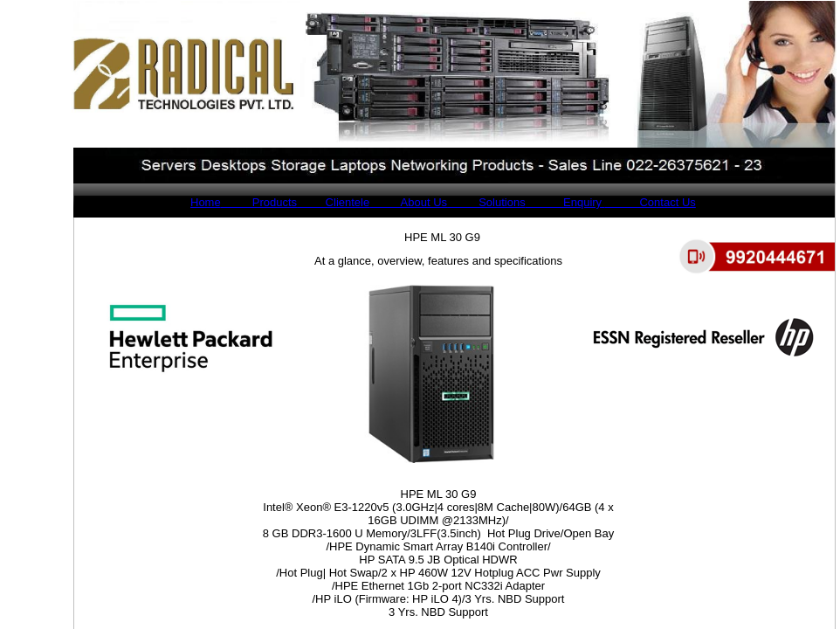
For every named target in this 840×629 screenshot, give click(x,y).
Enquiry (565, 202)
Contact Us (651, 202)
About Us (408, 202)
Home (206, 202)
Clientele (333, 202)
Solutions (486, 202)
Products (259, 202)
